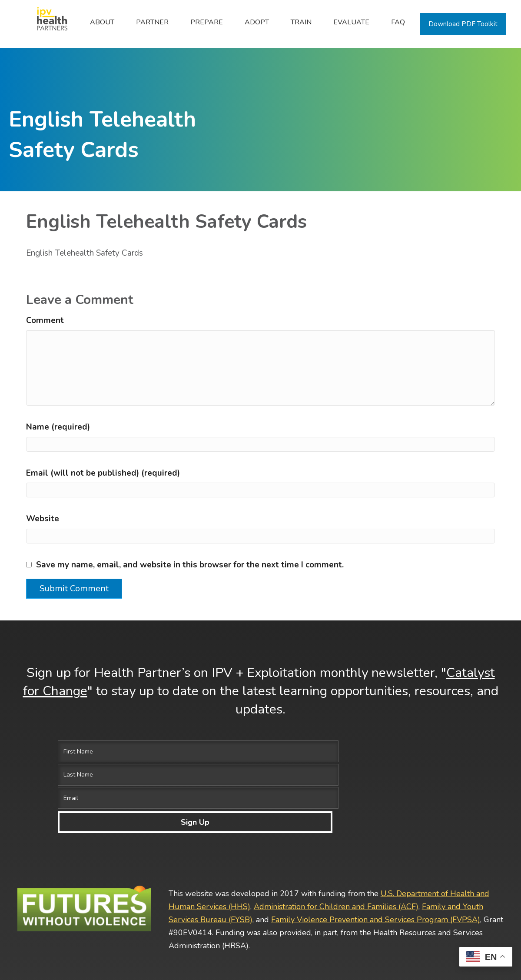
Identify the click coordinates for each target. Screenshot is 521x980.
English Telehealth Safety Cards (85, 253)
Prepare (207, 22)
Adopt (257, 22)
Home (47, 22)
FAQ (398, 22)
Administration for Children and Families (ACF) (336, 836)
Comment (45, 320)
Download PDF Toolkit (463, 24)
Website (43, 519)
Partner (152, 22)
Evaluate (351, 22)
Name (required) (58, 427)
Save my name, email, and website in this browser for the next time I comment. (190, 565)
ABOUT (102, 22)
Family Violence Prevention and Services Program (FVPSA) (376, 849)
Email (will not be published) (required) (103, 473)
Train (301, 22)
